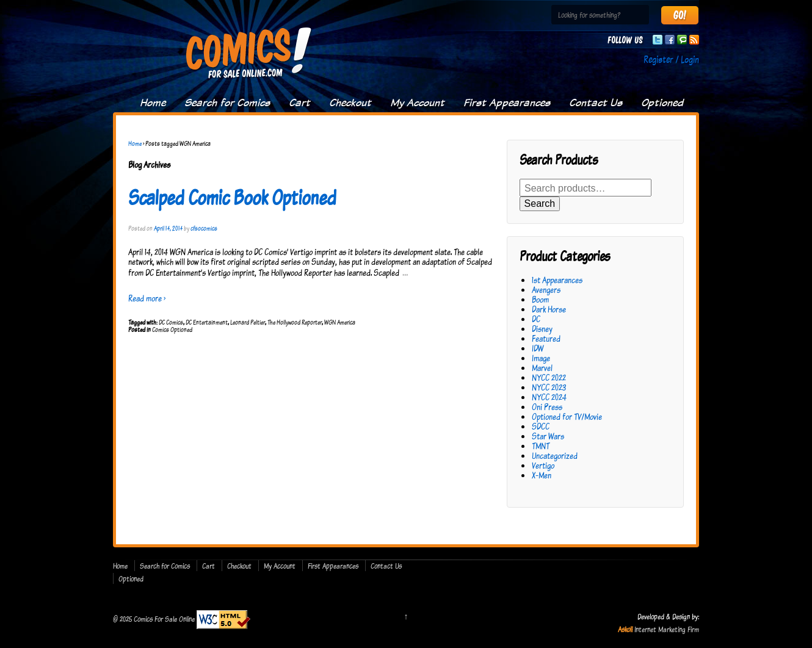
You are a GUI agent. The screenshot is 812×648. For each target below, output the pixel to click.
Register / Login (671, 59)
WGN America (340, 322)
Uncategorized (555, 455)
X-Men (542, 475)
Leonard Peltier (248, 322)
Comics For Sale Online (164, 619)
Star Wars (548, 436)
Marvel (542, 368)
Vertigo (543, 465)
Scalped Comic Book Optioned (232, 197)
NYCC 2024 (549, 397)
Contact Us (596, 103)
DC (536, 319)
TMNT (541, 446)
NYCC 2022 (549, 377)
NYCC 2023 (549, 387)
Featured (546, 338)
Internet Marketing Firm (667, 629)
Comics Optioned (172, 329)
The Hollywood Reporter (295, 322)
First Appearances (507, 103)
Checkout (350, 103)
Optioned (662, 103)
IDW (538, 348)
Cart (299, 103)
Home (153, 103)
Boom (540, 299)
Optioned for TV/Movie (567, 416)
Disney (542, 329)
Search (540, 203)
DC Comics (171, 322)
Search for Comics (227, 103)
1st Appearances (557, 280)
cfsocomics (204, 228)
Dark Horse (549, 309)
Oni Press (547, 407)
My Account (417, 103)
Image (541, 358)
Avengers (546, 290)
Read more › (147, 298)
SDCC (541, 426)
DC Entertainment (207, 322)
